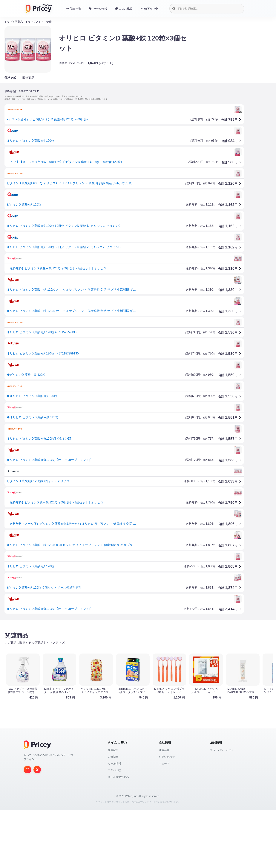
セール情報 (114, 822)
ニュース (164, 822)
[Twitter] (37, 828)
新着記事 (113, 808)
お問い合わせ (167, 815)
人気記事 (113, 815)
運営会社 (164, 808)
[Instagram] (27, 828)
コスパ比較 (114, 828)
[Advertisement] (117, 652)
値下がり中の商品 (118, 835)
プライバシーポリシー (223, 808)
